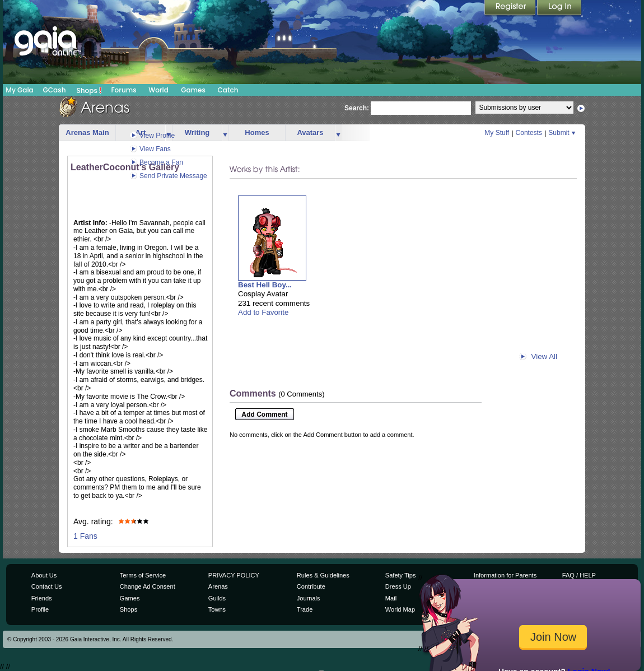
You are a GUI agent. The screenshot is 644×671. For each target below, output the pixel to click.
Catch (228, 90)
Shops (89, 90)
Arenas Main (87, 132)
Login (559, 8)
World (158, 90)
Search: (357, 108)
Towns (217, 609)
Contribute (311, 586)
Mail (391, 598)
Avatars (310, 132)
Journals (309, 598)
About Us (44, 575)
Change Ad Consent (148, 586)
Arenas (218, 586)
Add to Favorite (263, 312)
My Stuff (497, 133)
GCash (55, 90)
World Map (400, 609)
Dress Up (398, 586)
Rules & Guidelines (323, 575)
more (225, 133)
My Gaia (19, 90)
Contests (529, 133)
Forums (123, 90)
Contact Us (47, 586)
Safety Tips (401, 575)
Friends (42, 598)
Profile (40, 609)
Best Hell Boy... (265, 285)
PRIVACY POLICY (234, 575)
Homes (257, 132)
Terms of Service (143, 575)
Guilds (217, 598)
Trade (305, 609)
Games (193, 90)
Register (511, 8)
